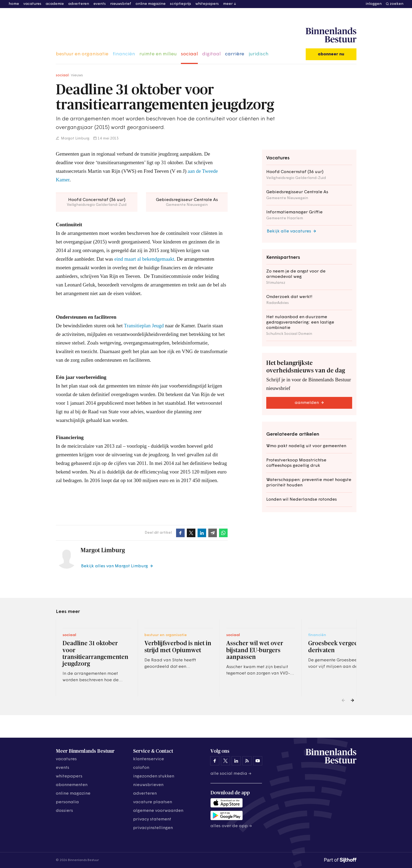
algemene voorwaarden (158, 811)
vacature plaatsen (153, 802)
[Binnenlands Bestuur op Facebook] (215, 761)
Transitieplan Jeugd (144, 326)
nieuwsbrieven (148, 785)
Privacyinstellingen (153, 828)
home (14, 4)
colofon (141, 768)
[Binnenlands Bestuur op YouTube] (258, 761)
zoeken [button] (397, 4)
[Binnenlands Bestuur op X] (225, 761)
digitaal (211, 54)
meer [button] (228, 4)
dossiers (64, 811)
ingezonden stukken (154, 776)
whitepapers (207, 4)
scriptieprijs (181, 4)
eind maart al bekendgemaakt (144, 259)
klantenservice (149, 759)
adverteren (79, 4)
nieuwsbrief (121, 4)
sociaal (189, 54)
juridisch (258, 54)
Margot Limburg (75, 139)
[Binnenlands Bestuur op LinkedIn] (236, 761)
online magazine (151, 4)
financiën (124, 54)
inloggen (374, 4)
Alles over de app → (231, 826)
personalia (67, 802)
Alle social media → (231, 774)
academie (55, 4)
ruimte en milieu (158, 54)
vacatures (32, 4)
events (100, 4)
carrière (235, 54)
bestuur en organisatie (82, 54)
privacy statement (152, 819)
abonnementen (72, 785)
